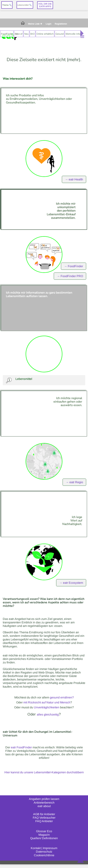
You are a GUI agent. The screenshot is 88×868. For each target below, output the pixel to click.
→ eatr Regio (74, 482)
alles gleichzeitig (48, 714)
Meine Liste (35, 24)
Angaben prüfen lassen (44, 799)
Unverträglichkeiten (47, 707)
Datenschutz (44, 852)
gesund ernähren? (62, 697)
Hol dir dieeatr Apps (45, 5)
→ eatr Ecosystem (71, 583)
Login (49, 24)
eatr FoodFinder (21, 747)
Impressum (50, 848)
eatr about (44, 806)
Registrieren (61, 24)
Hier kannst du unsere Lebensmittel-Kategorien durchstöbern (44, 772)
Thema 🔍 (7, 5)
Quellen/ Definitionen (44, 838)
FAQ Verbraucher (44, 818)
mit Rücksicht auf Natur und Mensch (47, 702)
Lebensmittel (24, 379)
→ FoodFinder (74, 266)
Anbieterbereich (44, 803)
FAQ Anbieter (44, 821)
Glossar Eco (44, 831)
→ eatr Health (74, 179)
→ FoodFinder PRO (70, 276)
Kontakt (36, 848)
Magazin (44, 835)
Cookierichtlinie (44, 855)
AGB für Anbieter (44, 814)
